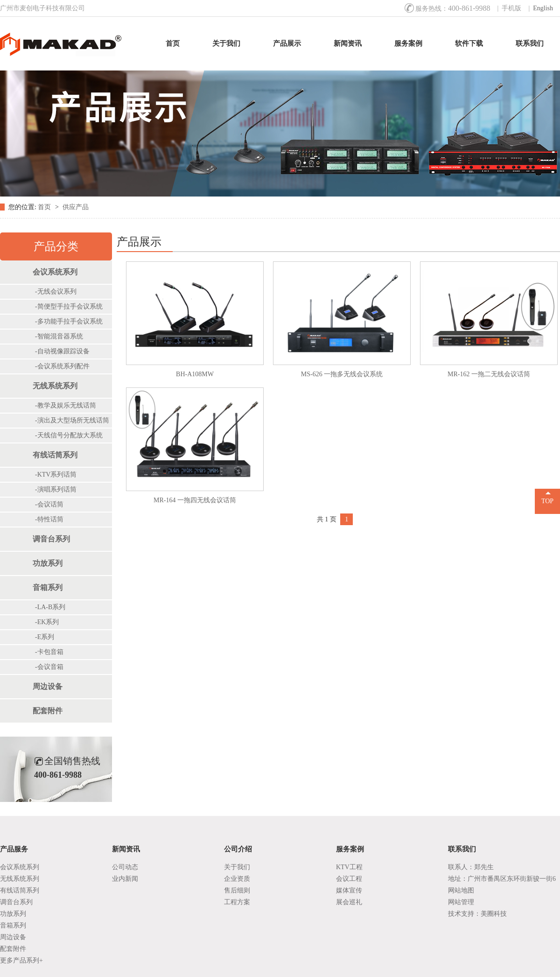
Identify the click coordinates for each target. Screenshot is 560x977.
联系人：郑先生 (471, 867)
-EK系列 (47, 622)
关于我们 (226, 43)
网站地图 (461, 890)
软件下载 (469, 43)
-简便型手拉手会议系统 (69, 306)
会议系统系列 (55, 272)
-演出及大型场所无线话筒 (72, 420)
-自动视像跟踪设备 (62, 351)
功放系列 (48, 563)
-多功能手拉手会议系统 (69, 321)
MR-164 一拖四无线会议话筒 (195, 500)
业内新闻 (125, 879)
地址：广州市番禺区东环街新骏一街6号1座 (502, 880)
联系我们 (530, 43)
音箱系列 (48, 587)
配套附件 (48, 711)
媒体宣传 (349, 890)
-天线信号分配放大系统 (69, 435)
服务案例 (408, 43)
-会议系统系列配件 (62, 366)
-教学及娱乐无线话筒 (66, 405)
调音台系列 (51, 539)
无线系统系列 (55, 386)
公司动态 (125, 867)
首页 (173, 43)
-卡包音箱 (49, 652)
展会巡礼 (349, 902)
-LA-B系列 (50, 607)
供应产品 (76, 207)
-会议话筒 (49, 504)
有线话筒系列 (55, 455)
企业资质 (237, 879)
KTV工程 (349, 867)
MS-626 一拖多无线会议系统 (342, 374)
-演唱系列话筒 (56, 489)
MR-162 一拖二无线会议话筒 (489, 374)
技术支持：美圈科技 (477, 914)
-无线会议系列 (56, 292)
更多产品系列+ (21, 960)
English (543, 8)
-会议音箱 (49, 667)
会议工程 (349, 879)
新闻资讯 (348, 43)
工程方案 (237, 902)
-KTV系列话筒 (56, 474)
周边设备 (48, 686)
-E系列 (45, 637)
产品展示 (287, 43)
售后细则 (237, 890)
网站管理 (461, 902)
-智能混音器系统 (59, 336)
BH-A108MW (195, 374)
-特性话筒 (49, 519)
